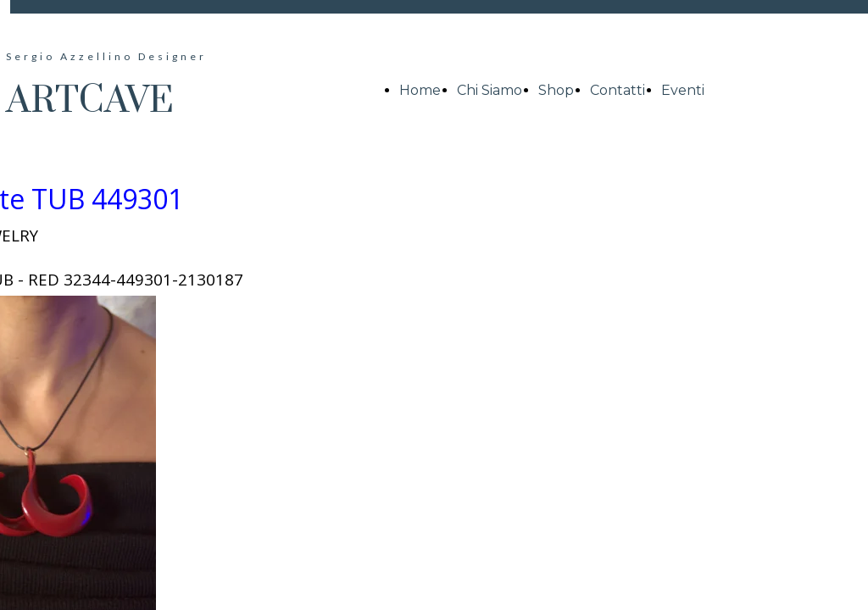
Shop (556, 90)
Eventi (683, 90)
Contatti (618, 90)
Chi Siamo (490, 90)
